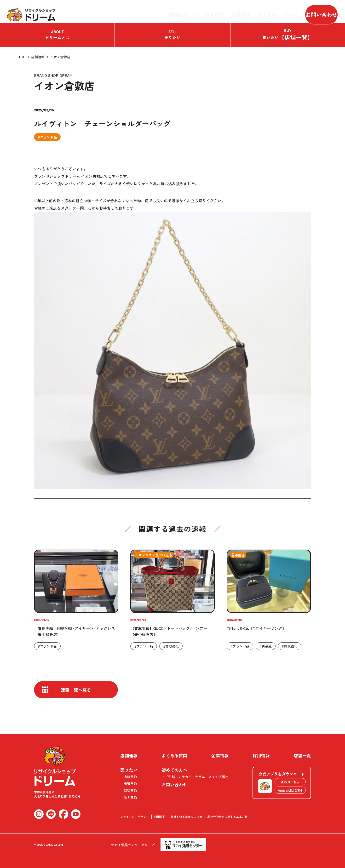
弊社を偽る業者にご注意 (186, 817)
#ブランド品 (47, 137)
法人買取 (130, 798)
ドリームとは (57, 35)
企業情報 (241, 11)
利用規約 (160, 817)
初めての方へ (174, 770)
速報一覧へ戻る (76, 690)
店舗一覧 (302, 755)
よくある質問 (214, 11)
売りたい (172, 35)
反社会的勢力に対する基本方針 (227, 817)
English (284, 11)
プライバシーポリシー (135, 817)
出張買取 (130, 784)
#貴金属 (266, 646)
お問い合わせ (318, 11)
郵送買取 (130, 791)
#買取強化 (171, 646)
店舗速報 (188, 11)
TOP (22, 57)
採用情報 (263, 11)
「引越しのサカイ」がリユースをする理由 (197, 777)
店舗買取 (130, 777)
